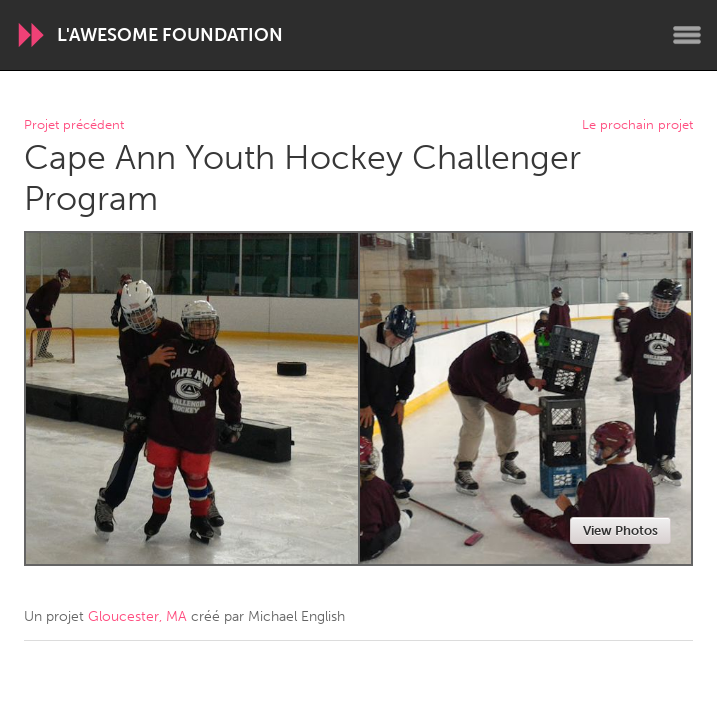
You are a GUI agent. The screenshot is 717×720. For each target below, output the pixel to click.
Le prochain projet (637, 125)
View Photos (620, 530)
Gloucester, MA (137, 616)
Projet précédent (74, 125)
